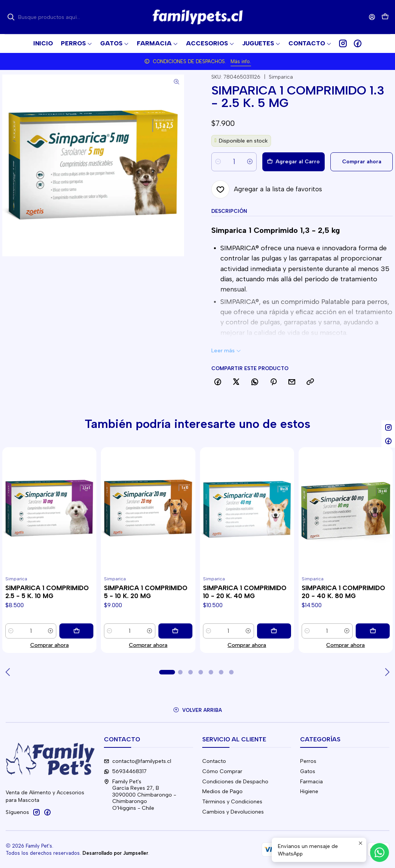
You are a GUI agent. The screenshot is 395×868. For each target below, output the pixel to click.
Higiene (309, 791)
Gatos (308, 771)
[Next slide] (387, 672)
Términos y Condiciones (232, 802)
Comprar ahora (50, 645)
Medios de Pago (222, 791)
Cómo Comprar (222, 771)
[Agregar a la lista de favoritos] (267, 189)
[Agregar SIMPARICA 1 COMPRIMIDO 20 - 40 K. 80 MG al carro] (373, 631)
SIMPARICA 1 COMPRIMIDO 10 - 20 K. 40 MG (245, 592)
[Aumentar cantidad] (250, 162)
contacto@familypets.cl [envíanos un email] (138, 761)
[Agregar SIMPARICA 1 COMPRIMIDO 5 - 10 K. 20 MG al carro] (175, 631)
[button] (310, 43)
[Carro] (385, 17)
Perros (308, 761)
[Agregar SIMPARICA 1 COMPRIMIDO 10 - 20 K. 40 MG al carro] (274, 631)
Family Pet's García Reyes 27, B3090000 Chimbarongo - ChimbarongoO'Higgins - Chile (140, 795)
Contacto (214, 761)
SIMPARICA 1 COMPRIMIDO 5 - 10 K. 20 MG (146, 592)
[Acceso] (372, 17)
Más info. (241, 61)
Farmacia (311, 782)
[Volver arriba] (197, 710)
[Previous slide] (8, 672)
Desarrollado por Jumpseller (115, 853)
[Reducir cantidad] (218, 162)
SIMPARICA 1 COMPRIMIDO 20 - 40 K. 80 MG (343, 592)
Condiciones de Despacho (235, 782)
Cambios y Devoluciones (233, 812)
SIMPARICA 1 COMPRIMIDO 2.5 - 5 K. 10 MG (47, 592)
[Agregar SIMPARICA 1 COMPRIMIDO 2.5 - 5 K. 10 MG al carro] (76, 631)
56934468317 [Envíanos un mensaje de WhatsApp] (125, 771)
